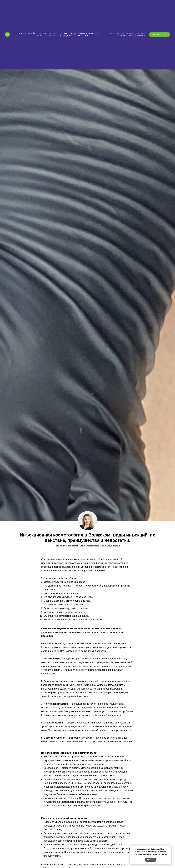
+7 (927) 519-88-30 (139, 36)
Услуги (53, 34)
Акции (42, 34)
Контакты (82, 36)
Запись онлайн (27, 34)
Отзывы (38, 36)
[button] (160, 35)
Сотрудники (67, 36)
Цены (64, 34)
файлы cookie (157, 849)
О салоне (51, 36)
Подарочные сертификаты (85, 34)
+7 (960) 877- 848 (124, 36)
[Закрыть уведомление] (170, 847)
